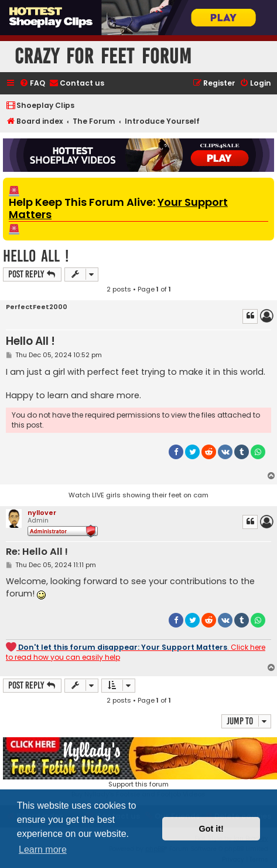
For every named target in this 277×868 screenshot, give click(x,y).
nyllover (42, 513)
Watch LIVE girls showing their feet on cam (138, 495)
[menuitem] (32, 84)
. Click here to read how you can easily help (136, 652)
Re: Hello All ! (37, 552)
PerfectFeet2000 (37, 307)
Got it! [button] (211, 829)
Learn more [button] (43, 850)
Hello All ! (36, 256)
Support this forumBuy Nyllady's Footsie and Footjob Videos (138, 768)
